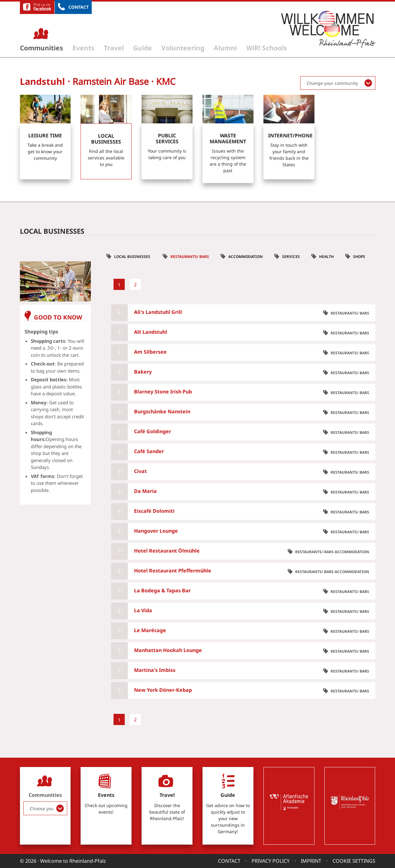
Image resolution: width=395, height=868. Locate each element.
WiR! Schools (267, 48)
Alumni (225, 48)
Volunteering (183, 48)
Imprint (311, 861)
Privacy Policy (271, 861)
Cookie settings (354, 861)
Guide (143, 48)
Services (291, 257)
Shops (359, 257)
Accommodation (246, 257)
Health (326, 257)
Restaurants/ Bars (190, 257)
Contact (79, 7)
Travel (114, 48)
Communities (42, 48)
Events (84, 48)
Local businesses (133, 257)
